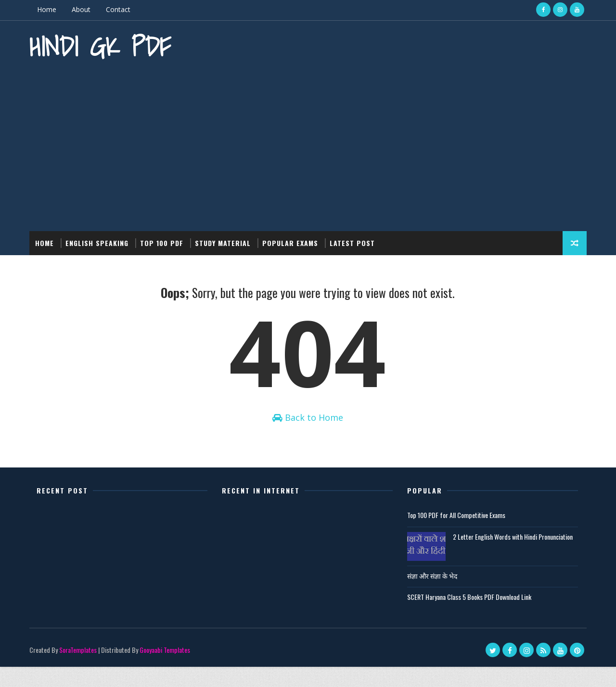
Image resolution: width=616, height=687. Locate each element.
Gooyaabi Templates (167, 670)
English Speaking (99, 240)
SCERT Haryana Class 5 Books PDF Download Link (464, 617)
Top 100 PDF (164, 240)
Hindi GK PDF (102, 46)
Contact (120, 9)
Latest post (354, 240)
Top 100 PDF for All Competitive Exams (451, 535)
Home (49, 9)
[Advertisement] (308, 147)
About (83, 9)
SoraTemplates (80, 670)
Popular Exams (292, 240)
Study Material (225, 240)
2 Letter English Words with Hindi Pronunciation (508, 557)
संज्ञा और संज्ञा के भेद (427, 596)
